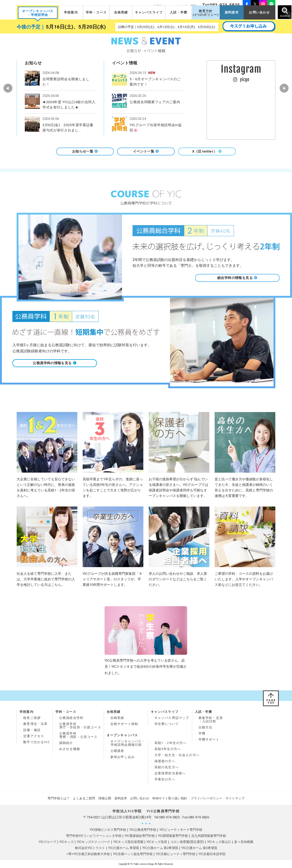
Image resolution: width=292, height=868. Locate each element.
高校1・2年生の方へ (171, 743)
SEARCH (285, 12)
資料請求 (232, 12)
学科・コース (96, 12)
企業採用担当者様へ (170, 773)
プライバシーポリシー (206, 798)
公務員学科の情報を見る (55, 363)
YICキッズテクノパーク (93, 842)
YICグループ (48, 842)
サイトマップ (235, 798)
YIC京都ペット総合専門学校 (133, 854)
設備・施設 (32, 730)
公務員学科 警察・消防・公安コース (78, 735)
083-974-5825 (169, 817)
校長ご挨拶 (32, 718)
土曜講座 (117, 751)
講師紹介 (66, 743)
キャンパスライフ (149, 12)
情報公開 (105, 798)
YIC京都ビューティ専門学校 (176, 854)
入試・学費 (178, 12)
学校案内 (71, 12)
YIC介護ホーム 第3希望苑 (199, 848)
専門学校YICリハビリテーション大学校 (94, 836)
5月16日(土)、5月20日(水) (76, 27)
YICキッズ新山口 (219, 842)
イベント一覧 (146, 151)
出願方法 (206, 727)
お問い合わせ (259, 12)
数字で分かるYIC (37, 742)
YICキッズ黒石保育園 (128, 842)
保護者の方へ (165, 761)
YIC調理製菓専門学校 (173, 836)
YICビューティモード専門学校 (181, 830)
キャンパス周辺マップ (172, 718)
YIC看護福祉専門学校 (140, 836)
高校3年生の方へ (168, 749)
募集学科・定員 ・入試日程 (211, 720)
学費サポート (209, 739)
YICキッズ (67, 842)
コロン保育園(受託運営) (187, 842)
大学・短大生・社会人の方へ (177, 755)
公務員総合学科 (71, 718)
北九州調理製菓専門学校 (209, 836)
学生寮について (167, 724)
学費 (202, 733)
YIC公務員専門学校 (143, 830)
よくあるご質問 (84, 798)
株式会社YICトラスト (90, 848)
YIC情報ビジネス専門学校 (108, 830)
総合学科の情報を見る (237, 278)
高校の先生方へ (167, 767)
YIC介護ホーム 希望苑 (124, 848)
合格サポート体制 (124, 724)
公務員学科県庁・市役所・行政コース (80, 726)
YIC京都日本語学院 (212, 854)
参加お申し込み (123, 757)
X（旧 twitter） (207, 151)
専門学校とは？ (59, 798)
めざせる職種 (70, 749)
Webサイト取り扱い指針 (170, 798)
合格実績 (121, 12)
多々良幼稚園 (244, 842)
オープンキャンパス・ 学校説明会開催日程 (128, 743)
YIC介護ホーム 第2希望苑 (160, 848)
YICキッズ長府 (157, 842)
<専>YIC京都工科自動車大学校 (88, 854)
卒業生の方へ (165, 779)
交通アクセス (34, 736)
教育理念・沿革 (35, 724)
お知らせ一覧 (85, 151)
